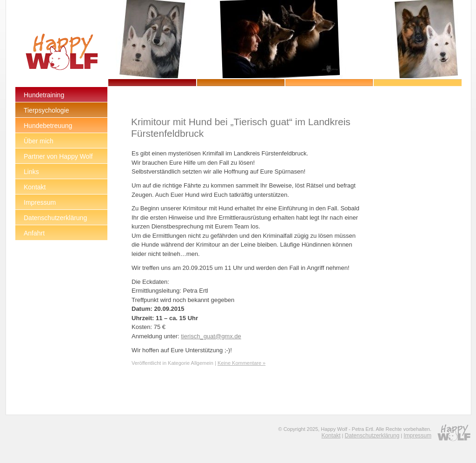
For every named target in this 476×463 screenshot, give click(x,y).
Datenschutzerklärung (372, 436)
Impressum (417, 436)
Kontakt (331, 436)
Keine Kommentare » (241, 363)
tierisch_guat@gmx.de (211, 336)
